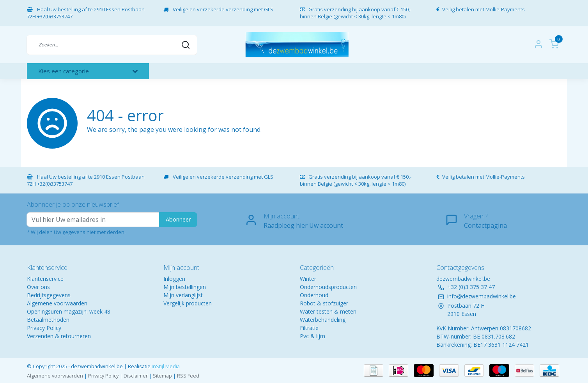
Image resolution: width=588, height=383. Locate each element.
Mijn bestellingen (185, 287)
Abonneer (178, 219)
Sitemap (162, 376)
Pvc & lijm (313, 336)
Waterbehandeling (323, 320)
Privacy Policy (44, 328)
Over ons (38, 287)
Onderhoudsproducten (328, 287)
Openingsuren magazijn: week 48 (69, 311)
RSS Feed (188, 376)
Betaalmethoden (48, 320)
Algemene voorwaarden (57, 303)
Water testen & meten (328, 311)
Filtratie (309, 328)
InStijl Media (165, 366)
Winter (308, 279)
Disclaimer (136, 376)
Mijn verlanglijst (183, 295)
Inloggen (174, 279)
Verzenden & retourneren (59, 336)
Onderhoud (314, 295)
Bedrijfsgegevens (49, 295)
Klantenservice (45, 279)
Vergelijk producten (188, 303)
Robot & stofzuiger (324, 303)
